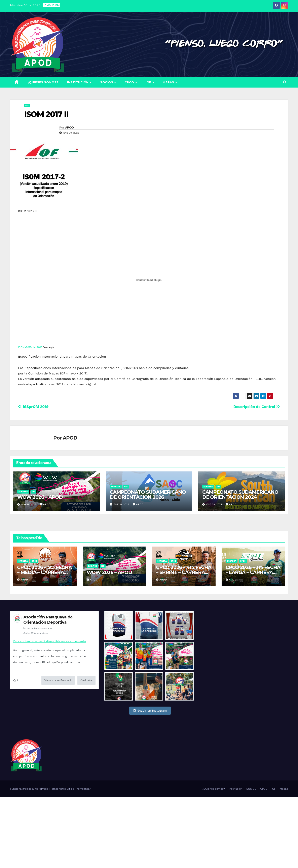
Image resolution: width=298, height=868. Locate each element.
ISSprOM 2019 (33, 407)
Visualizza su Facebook (58, 680)
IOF (149, 82)
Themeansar (83, 859)
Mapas (169, 82)
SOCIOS (107, 82)
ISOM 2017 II (46, 114)
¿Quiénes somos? (43, 82)
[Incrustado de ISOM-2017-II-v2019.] (149, 280)
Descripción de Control (257, 407)
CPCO (130, 82)
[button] (285, 82)
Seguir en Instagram (150, 711)
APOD (69, 127)
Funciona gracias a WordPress (29, 859)
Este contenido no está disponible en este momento (50, 641)
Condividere (86, 680)
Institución (78, 82)
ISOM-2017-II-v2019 (30, 347)
